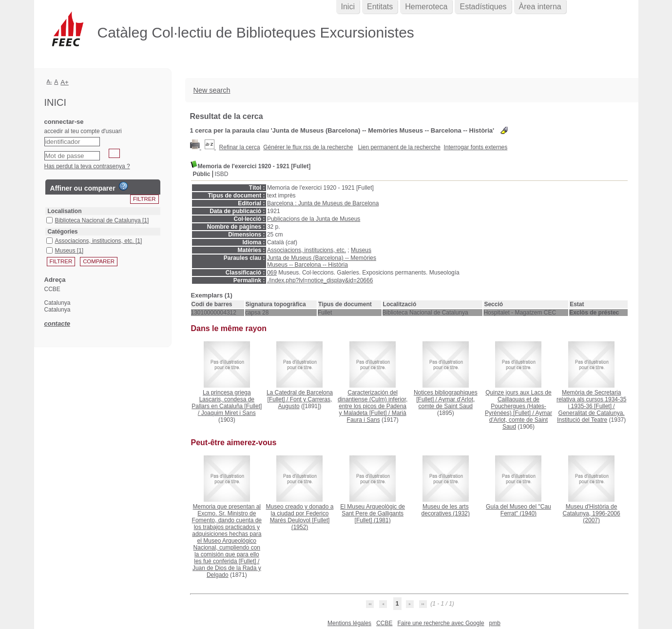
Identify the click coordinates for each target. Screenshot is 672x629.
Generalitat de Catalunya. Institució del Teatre (591, 416)
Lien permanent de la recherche (399, 147)
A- (49, 81)
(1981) (373, 513)
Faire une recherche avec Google (441, 623)
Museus (361, 250)
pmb (495, 623)
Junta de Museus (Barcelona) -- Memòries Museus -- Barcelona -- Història (322, 261)
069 (272, 273)
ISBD (222, 174)
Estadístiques (483, 7)
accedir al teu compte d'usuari (83, 131)
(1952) (300, 517)
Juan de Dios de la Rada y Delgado (227, 571)
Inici (348, 7)
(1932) (446, 510)
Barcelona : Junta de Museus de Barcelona (323, 203)
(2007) (592, 513)
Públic (202, 174)
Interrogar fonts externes (476, 147)
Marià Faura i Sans (377, 416)
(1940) (518, 510)
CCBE (384, 623)
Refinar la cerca (240, 147)
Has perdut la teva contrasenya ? (87, 166)
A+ (65, 82)
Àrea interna (540, 7)
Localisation (65, 211)
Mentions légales (349, 623)
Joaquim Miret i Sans (229, 413)
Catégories (63, 232)
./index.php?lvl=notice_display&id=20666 (320, 280)
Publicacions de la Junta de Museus (314, 219)
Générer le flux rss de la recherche (308, 147)
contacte (57, 324)
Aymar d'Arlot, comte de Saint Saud (447, 403)
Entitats (380, 7)
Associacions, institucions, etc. (307, 250)
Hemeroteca (426, 7)
